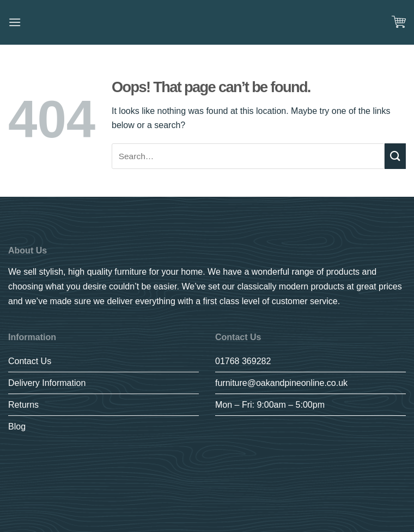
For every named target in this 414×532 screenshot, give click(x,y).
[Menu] (15, 22)
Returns (23, 405)
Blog (17, 427)
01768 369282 (243, 361)
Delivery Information (47, 383)
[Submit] (395, 156)
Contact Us (30, 361)
